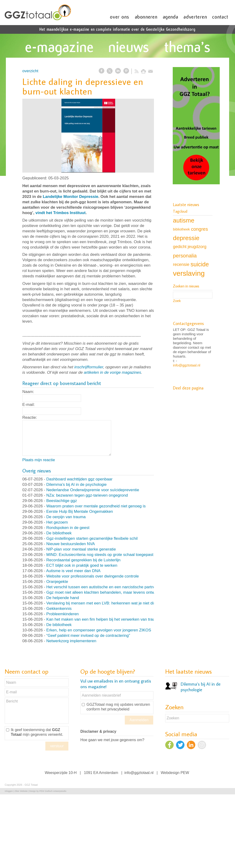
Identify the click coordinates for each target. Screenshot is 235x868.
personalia (185, 256)
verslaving (189, 273)
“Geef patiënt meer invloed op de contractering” (88, 636)
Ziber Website (21, 791)
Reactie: (30, 417)
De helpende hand (63, 598)
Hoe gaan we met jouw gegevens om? (112, 740)
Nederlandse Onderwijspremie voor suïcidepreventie (93, 490)
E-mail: (29, 405)
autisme (184, 220)
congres (200, 229)
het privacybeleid (115, 709)
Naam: (28, 392)
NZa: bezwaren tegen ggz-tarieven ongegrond (87, 495)
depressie (186, 238)
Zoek (177, 301)
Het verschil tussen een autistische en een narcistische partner (102, 587)
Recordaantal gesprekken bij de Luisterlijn (83, 560)
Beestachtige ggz (62, 501)
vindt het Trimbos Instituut (61, 213)
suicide (200, 264)
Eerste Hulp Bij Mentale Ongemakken (80, 511)
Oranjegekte (57, 582)
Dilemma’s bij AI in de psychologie (76, 485)
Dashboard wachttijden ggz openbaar (79, 479)
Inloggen (9, 791)
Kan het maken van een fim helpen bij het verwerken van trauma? (104, 619)
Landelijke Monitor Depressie (70, 197)
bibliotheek (181, 229)
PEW (185, 773)
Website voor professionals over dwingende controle (93, 576)
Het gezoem (57, 522)
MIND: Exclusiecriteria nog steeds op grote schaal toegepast (100, 555)
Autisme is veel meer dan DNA (73, 571)
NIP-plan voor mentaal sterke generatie (81, 549)
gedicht (180, 247)
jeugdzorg (197, 247)
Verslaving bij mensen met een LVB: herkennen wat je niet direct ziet (107, 603)
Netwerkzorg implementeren (71, 641)
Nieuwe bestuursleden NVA (71, 544)
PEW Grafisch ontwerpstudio (53, 791)
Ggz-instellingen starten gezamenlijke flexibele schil (92, 538)
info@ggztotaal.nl (187, 365)
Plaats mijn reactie (39, 460)
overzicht (30, 71)
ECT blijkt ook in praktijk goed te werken (82, 565)
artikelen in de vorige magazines (113, 372)
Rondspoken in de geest (68, 528)
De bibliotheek (59, 533)
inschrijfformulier (89, 367)
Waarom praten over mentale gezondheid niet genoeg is (96, 506)
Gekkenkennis (59, 609)
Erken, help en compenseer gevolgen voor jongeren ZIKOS (99, 630)
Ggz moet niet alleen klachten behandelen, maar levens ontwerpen (106, 592)
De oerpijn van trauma (66, 517)
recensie (181, 264)
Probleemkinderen (63, 614)
